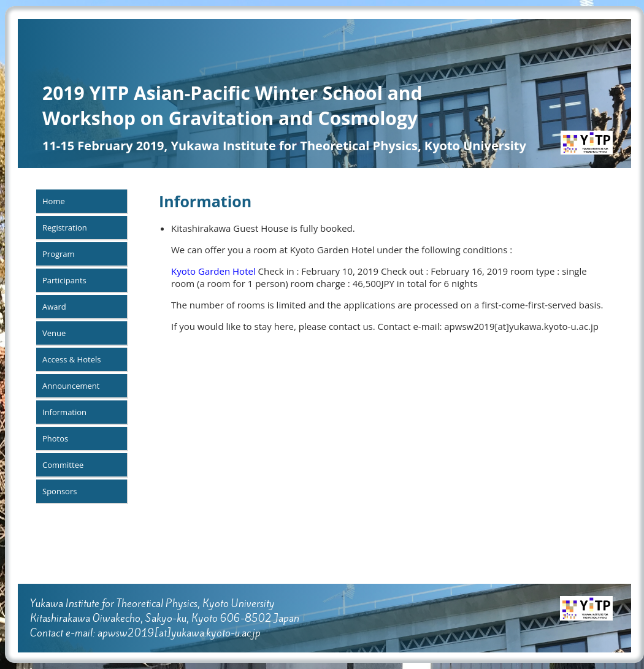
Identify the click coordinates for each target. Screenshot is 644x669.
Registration (65, 227)
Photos (55, 438)
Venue (54, 333)
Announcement (71, 386)
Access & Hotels (71, 359)
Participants (64, 280)
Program (59, 254)
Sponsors (59, 491)
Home (54, 201)
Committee (63, 465)
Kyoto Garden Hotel (213, 271)
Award (54, 307)
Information (64, 412)
